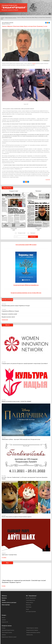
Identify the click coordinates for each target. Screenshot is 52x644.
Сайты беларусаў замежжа (7, 632)
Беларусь (4, 615)
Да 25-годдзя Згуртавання (31, 612)
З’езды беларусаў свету (30, 600)
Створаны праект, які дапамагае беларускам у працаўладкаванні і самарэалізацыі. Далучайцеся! (25, 364)
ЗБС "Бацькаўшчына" (31, 596)
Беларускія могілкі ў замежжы (32, 630)
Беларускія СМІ (5, 622)
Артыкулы (4, 620)
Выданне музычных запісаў (8, 317)
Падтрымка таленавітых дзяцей (9, 314)
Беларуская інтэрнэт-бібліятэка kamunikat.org (26, 285)
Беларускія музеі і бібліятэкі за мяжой (9, 637)
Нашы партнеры (6, 605)
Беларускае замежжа (7, 626)
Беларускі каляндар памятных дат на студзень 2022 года (26, 293)
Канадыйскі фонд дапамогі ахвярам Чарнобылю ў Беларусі (16, 306)
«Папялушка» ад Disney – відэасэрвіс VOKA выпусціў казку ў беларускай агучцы (21, 439)
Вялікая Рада (28, 605)
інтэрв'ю (34, 63)
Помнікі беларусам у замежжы (32, 628)
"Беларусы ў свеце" (22, 233)
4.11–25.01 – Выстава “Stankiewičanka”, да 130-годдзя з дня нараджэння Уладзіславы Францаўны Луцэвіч (25, 478)
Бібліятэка (4, 596)
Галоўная (2, 18)
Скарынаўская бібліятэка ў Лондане (10, 311)
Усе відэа (4, 586)
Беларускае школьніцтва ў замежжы (33, 632)
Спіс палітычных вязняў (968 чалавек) (26, 245)
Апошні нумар (14, 228)
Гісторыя (4, 628)
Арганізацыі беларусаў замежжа (8, 630)
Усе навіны (4, 557)
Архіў (14, 230)
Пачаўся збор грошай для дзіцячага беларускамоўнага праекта (17, 517)
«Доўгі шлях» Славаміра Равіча (9, 555)
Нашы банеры (29, 607)
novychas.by (8, 24)
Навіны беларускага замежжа (11, 18)
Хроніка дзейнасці (30, 603)
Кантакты (4, 598)
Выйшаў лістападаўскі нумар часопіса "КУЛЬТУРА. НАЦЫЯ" (17, 401)
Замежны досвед (30, 635)
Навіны (4, 600)
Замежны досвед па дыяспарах (9, 602)
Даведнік (4, 617)
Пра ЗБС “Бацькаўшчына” (31, 598)
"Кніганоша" (33, 233)
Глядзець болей (5, 320)
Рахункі (27, 609)
